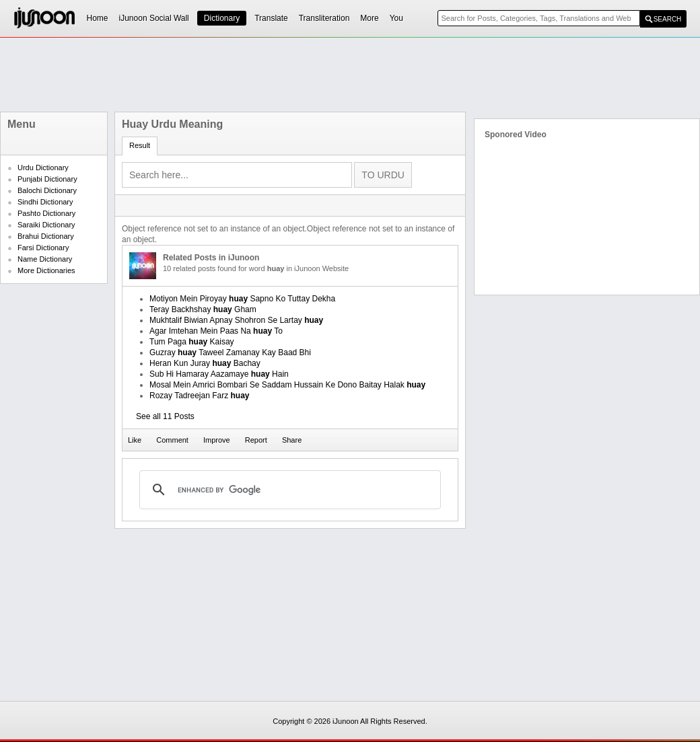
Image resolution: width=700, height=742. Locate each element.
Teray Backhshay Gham (203, 309)
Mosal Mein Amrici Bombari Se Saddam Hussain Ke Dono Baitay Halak (287, 385)
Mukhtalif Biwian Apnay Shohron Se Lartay (236, 320)
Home (98, 18)
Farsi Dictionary (43, 248)
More (369, 18)
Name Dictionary (45, 259)
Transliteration (324, 18)
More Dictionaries (46, 270)
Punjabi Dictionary (47, 179)
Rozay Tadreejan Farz (200, 396)
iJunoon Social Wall (154, 18)
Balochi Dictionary (47, 190)
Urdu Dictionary (43, 168)
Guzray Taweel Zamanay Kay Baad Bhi (230, 353)
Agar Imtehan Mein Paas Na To (216, 331)
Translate (271, 18)
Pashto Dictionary (46, 213)
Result (140, 145)
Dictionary (222, 18)
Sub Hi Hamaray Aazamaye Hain (219, 374)
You (396, 18)
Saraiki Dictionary (46, 225)
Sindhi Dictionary (45, 202)
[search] (288, 490)
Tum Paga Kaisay (192, 342)
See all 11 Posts (165, 416)
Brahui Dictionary (46, 236)
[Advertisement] (350, 75)
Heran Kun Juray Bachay (205, 363)
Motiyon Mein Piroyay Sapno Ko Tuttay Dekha (242, 299)
